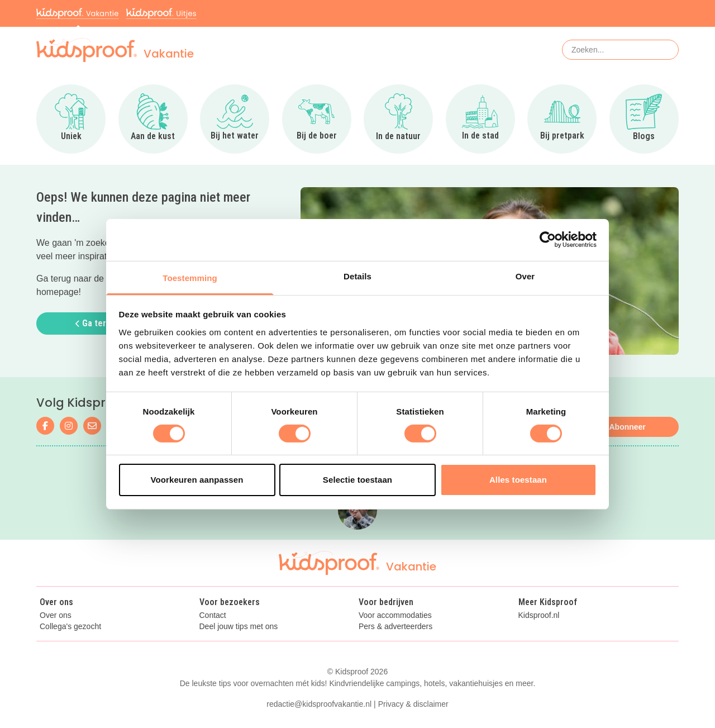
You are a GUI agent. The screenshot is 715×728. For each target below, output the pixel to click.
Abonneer (627, 427)
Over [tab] (525, 276)
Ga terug (96, 323)
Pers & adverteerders (395, 627)
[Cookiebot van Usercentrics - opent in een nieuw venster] (548, 240)
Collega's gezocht (70, 627)
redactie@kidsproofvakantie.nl (319, 704)
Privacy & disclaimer (413, 704)
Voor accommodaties (395, 615)
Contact (213, 615)
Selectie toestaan (357, 480)
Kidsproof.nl (539, 615)
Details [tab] (357, 276)
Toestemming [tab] (190, 277)
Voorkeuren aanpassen (197, 480)
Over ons (56, 615)
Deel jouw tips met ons (239, 627)
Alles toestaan (518, 480)
